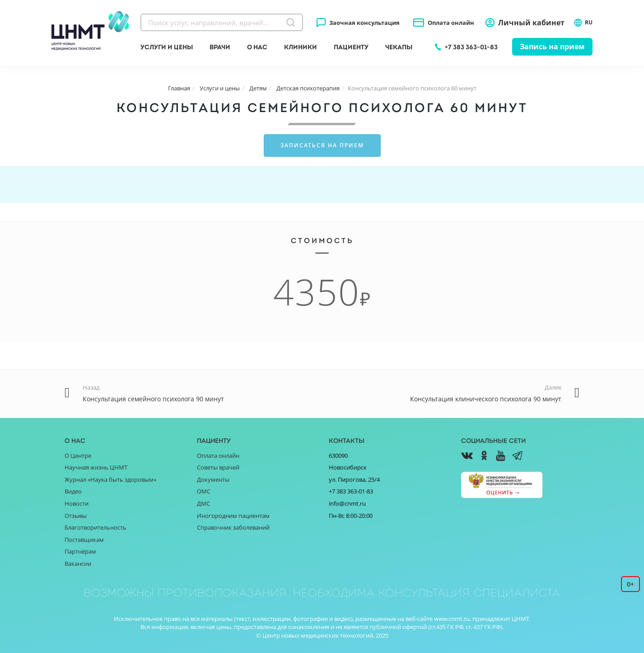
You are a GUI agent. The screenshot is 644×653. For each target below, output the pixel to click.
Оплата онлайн (451, 23)
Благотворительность (96, 527)
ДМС (203, 503)
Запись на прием (552, 47)
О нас (257, 47)
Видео (73, 491)
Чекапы (399, 47)
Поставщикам (84, 540)
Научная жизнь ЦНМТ (96, 467)
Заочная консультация (364, 23)
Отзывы (76, 516)
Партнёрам (80, 551)
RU (583, 23)
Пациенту (351, 47)
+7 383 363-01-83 (471, 47)
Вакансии (78, 564)
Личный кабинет (531, 23)
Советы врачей (218, 467)
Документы (213, 479)
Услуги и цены (167, 47)
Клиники (301, 47)
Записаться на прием (322, 145)
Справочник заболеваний (233, 527)
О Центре (78, 456)
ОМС (204, 491)
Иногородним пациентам (233, 516)
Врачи (220, 47)
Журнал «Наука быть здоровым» (110, 479)
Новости (77, 503)
